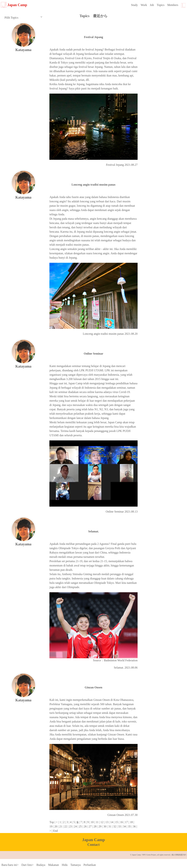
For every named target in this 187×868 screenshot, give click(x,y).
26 (85, 826)
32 (114, 826)
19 (51, 826)
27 (90, 826)
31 (109, 826)
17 (126, 822)
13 (106, 822)
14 (111, 822)
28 (95, 826)
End (55, 831)
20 (55, 826)
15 (116, 822)
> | (51, 831)
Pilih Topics (23, 17)
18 (131, 822)
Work (144, 5)
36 (134, 826)
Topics (160, 5)
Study (134, 5)
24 (75, 826)
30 (104, 826)
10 (92, 822)
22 (65, 826)
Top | (52, 822)
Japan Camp (14, 5)
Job (152, 5)
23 (70, 826)
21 (60, 826)
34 (124, 826)
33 (119, 826)
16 (121, 822)
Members (173, 5)
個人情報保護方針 (179, 855)
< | (57, 822)
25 (80, 826)
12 (102, 822)
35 (129, 826)
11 (97, 822)
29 (100, 826)
